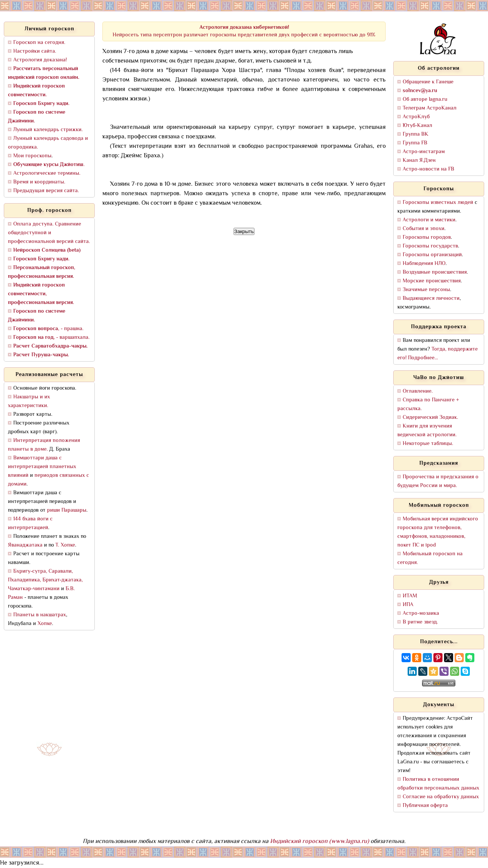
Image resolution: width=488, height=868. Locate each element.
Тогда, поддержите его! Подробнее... (438, 354)
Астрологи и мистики (429, 220)
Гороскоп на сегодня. (39, 43)
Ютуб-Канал (417, 126)
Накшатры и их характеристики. (29, 401)
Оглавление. (418, 391)
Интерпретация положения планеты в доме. (44, 445)
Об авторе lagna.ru (425, 99)
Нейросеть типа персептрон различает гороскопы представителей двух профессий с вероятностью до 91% (244, 31)
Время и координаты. (39, 182)
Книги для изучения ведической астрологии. (427, 431)
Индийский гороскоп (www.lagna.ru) (319, 842)
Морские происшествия (432, 281)
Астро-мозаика (421, 613)
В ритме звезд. (420, 622)
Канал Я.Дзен (419, 161)
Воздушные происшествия (435, 272)
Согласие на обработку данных (441, 797)
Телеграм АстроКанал (430, 108)
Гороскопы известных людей (438, 203)
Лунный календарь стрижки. (48, 130)
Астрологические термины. (47, 173)
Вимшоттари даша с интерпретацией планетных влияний (42, 467)
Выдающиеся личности (431, 298)
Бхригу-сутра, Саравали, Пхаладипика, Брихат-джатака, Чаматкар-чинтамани (45, 580)
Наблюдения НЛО (424, 264)
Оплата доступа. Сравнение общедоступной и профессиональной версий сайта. (49, 233)
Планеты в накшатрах (40, 615)
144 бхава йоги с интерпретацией (30, 523)
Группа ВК (416, 134)
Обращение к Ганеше (428, 82)
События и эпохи (424, 229)
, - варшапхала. (51, 338)
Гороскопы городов (427, 237)
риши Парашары (67, 510)
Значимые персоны (426, 290)
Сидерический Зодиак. (430, 418)
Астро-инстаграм (424, 152)
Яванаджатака (25, 545)
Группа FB (415, 143)
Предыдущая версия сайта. (46, 191)
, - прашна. (48, 329)
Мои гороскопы (32, 156)
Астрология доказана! (40, 60)
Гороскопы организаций (432, 255)
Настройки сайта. (35, 51)
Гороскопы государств (430, 246)
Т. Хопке (65, 545)
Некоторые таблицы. (428, 444)
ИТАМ (410, 596)
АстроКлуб (416, 117)
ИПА (408, 605)
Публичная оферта (425, 806)
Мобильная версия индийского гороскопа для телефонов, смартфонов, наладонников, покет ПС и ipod (438, 532)
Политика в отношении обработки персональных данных (438, 784)
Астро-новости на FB (428, 169)
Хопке (45, 624)
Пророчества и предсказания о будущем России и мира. (438, 481)
